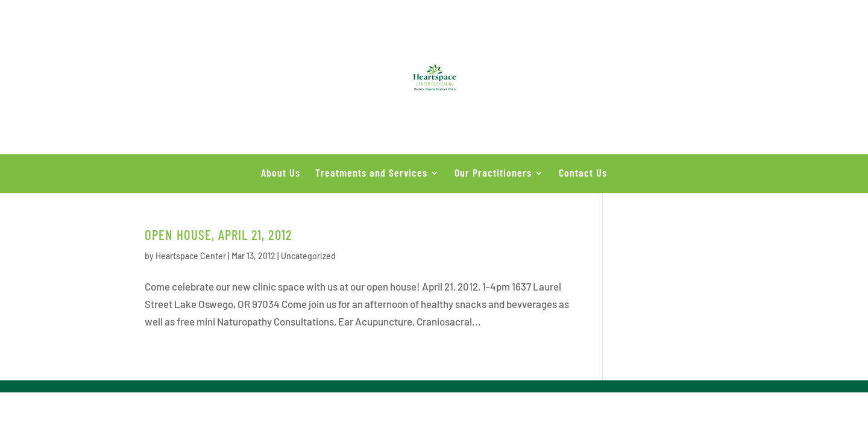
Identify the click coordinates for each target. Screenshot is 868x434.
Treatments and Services (371, 172)
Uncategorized (308, 256)
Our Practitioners (493, 172)
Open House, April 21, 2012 (219, 234)
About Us (281, 172)
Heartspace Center (191, 256)
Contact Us (583, 172)
